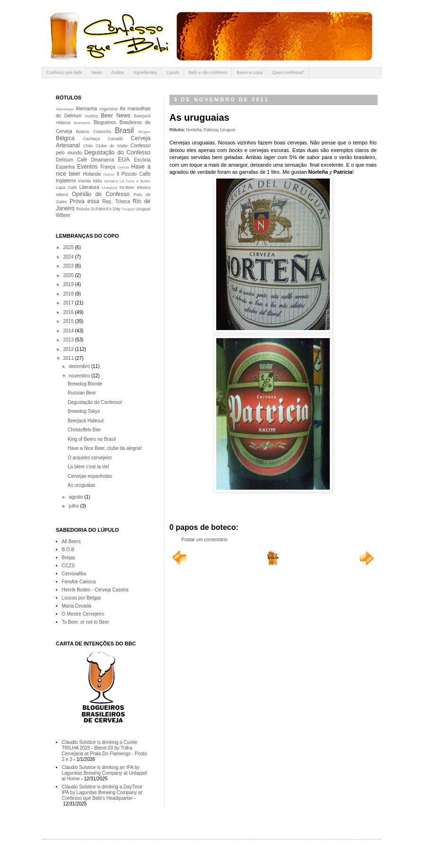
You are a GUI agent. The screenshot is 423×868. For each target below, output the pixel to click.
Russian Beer (82, 393)
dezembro (80, 366)
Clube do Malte (112, 146)
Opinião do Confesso (101, 194)
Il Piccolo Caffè (134, 174)
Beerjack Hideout (86, 421)
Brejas (69, 558)
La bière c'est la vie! (88, 467)
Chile (88, 146)
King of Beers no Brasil (92, 439)
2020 (69, 275)
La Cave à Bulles (135, 181)
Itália (97, 181)
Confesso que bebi (64, 72)
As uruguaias (81, 485)
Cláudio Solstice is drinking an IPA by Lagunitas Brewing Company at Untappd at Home (105, 773)
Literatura (89, 187)
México (144, 188)
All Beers (71, 541)
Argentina (109, 109)
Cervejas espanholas (90, 476)
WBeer (63, 215)
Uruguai (228, 130)
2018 (69, 294)
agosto (76, 497)
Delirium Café (71, 160)
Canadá (115, 139)
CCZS (68, 566)
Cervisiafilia (74, 574)
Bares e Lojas (250, 72)
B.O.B (68, 550)
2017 (69, 303)
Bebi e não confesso (208, 72)
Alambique (65, 109)
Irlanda (85, 181)
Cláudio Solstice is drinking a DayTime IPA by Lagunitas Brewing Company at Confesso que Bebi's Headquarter (102, 792)
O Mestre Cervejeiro (83, 614)
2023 (69, 266)
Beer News (116, 116)
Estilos (118, 72)
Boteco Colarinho (94, 132)
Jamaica (111, 181)
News (97, 72)
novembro (80, 376)
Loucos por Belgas (82, 598)
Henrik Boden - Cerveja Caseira (95, 590)
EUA (124, 160)
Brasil (124, 130)
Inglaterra (66, 181)
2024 (69, 257)
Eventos (87, 167)
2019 (69, 284)
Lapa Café (66, 188)
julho (74, 506)
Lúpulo (173, 72)
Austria (91, 116)
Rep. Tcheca (116, 201)
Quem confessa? (288, 72)
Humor (109, 174)
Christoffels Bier (84, 430)
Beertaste (82, 123)
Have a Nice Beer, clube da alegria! (105, 448)
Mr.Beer (127, 188)
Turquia (128, 209)
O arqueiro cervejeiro (90, 458)
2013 (69, 340)
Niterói (62, 195)
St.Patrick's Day (105, 209)
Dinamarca (103, 160)
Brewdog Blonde (85, 384)
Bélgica (65, 138)
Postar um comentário (204, 540)
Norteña (194, 130)
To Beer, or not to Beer (86, 622)
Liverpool (109, 188)
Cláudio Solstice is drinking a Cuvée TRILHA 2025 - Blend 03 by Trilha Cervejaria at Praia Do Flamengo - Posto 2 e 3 (105, 751)
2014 (69, 331)
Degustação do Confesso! (95, 402)
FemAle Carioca (79, 582)
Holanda (92, 174)
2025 (69, 247)
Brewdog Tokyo (84, 411)
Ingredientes (145, 72)
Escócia (142, 160)
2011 (69, 358)
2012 (69, 349)
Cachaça (91, 139)
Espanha (65, 167)
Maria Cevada (77, 606)
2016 (69, 312)
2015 (69, 321)
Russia (83, 209)
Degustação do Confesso (117, 152)
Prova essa (84, 201)
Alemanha (86, 109)
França (108, 167)
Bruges (145, 132)
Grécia (123, 167)
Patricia (211, 130)
